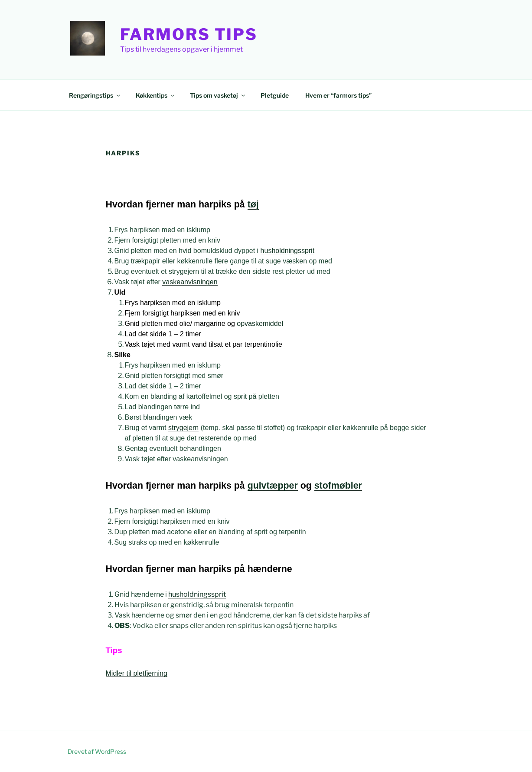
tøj (253, 204)
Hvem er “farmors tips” (338, 95)
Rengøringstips (95, 95)
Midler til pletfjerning (137, 673)
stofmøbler (338, 486)
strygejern (183, 428)
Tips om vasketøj (218, 95)
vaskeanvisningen (190, 282)
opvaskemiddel (260, 324)
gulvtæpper (273, 486)
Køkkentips (156, 95)
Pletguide (275, 95)
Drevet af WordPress (97, 751)
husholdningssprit (288, 251)
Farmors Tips (189, 34)
